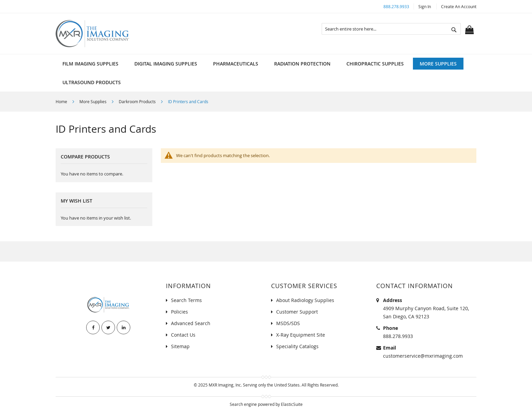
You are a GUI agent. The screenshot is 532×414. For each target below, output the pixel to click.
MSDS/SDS (288, 323)
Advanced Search (191, 323)
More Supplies (93, 101)
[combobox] (391, 29)
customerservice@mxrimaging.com (423, 356)
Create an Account (459, 6)
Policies (179, 312)
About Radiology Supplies (305, 300)
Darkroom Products (138, 101)
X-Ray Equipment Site (301, 335)
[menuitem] (90, 64)
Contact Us (183, 335)
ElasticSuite (292, 404)
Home (62, 101)
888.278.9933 (396, 6)
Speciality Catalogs (297, 346)
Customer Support (297, 312)
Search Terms (186, 300)
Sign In (425, 6)
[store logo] (92, 34)
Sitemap (180, 346)
